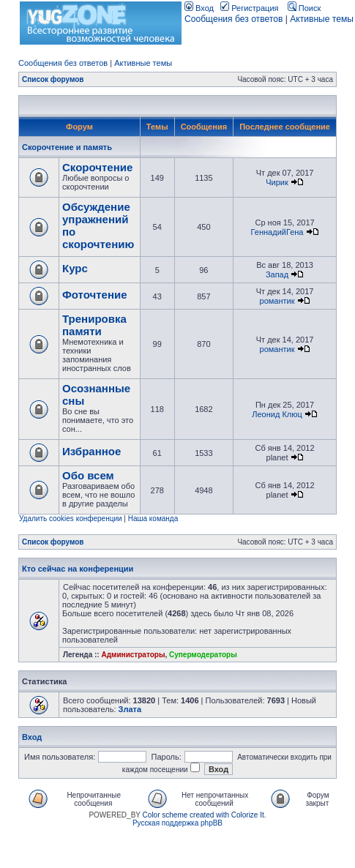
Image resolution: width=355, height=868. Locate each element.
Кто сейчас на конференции (78, 569)
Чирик (277, 182)
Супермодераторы (203, 655)
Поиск (304, 8)
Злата (130, 709)
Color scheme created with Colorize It (203, 815)
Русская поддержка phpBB (177, 823)
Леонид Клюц (277, 414)
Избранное (91, 451)
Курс (75, 268)
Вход (199, 8)
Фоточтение (95, 295)
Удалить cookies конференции (71, 519)
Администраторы (133, 655)
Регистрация (249, 8)
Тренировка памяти (94, 325)
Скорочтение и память (67, 147)
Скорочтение (97, 167)
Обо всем (88, 475)
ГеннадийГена (277, 232)
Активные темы (322, 19)
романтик (277, 301)
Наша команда (153, 519)
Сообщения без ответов (233, 19)
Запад (277, 274)
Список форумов (53, 79)
